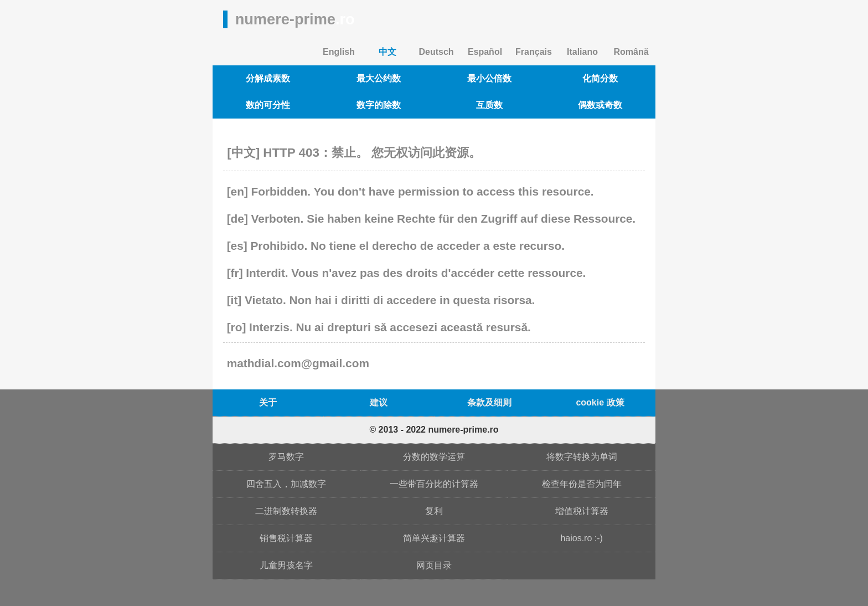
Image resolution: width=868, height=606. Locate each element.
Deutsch (436, 52)
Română (631, 52)
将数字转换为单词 (582, 457)
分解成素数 (268, 78)
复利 (434, 511)
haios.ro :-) (581, 538)
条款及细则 (489, 402)
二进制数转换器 (286, 511)
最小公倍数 (489, 78)
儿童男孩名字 (286, 565)
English (339, 52)
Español (485, 52)
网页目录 (434, 565)
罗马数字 (286, 457)
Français (534, 52)
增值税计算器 (582, 511)
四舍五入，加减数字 (286, 484)
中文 (387, 52)
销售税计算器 (286, 538)
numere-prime (295, 19)
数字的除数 (379, 105)
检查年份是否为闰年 (582, 484)
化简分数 (600, 78)
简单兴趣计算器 (434, 538)
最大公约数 (379, 78)
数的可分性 (268, 105)
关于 (268, 402)
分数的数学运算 (434, 457)
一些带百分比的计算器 (434, 484)
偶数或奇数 (600, 105)
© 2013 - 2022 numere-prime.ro (434, 430)
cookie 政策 (600, 402)
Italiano (582, 52)
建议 (379, 402)
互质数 (489, 105)
